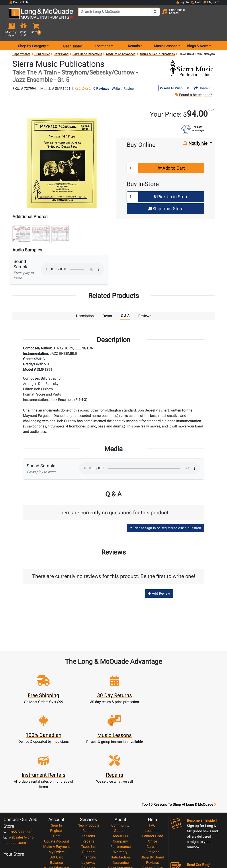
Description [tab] (85, 301)
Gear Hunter (72, 32)
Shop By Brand (152, 803)
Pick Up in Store (171, 182)
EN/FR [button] (210, 2)
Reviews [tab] (145, 301)
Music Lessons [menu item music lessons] (166, 32)
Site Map (152, 798)
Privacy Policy (120, 830)
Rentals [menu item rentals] (134, 32)
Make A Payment (57, 792)
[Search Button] (154, 16)
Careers (152, 792)
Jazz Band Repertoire (87, 40)
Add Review (159, 579)
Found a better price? (193, 81)
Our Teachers (120, 840)
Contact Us (19, 2)
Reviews (153, 808)
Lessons (88, 782)
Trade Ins (88, 792)
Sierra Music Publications (157, 40)
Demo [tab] (107, 301)
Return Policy (120, 835)
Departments (21, 40)
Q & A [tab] (125, 301)
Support (88, 798)
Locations (153, 776)
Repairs (88, 787)
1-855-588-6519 (18, 778)
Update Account (57, 787)
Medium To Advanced (121, 40)
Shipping (88, 814)
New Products (88, 771)
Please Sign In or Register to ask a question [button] (165, 513)
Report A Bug (153, 814)
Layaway (88, 808)
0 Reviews (101, 74)
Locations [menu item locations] (102, 32)
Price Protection (120, 814)
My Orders (57, 798)
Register (56, 776)
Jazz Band (61, 40)
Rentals (88, 776)
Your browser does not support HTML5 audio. (73, 255)
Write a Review (123, 74)
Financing (88, 803)
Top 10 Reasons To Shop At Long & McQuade (179, 750)
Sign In (56, 771)
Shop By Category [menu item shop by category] (32, 32)
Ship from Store (165, 194)
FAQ (152, 771)
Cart (56, 782)
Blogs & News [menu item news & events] (198, 32)
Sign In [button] (182, 2)
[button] (218, 16)
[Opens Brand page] (192, 54)
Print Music (42, 40)
